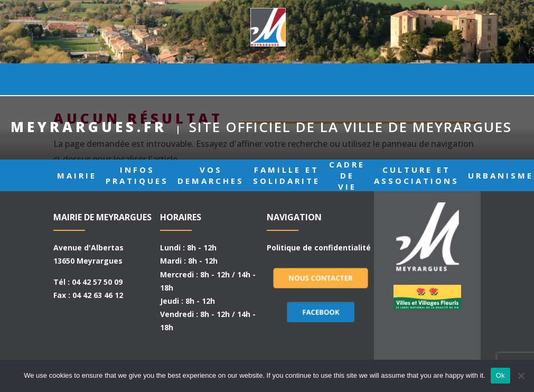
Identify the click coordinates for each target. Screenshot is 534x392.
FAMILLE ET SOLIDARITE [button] (287, 79)
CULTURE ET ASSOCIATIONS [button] (416, 79)
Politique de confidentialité (319, 248)
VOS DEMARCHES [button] (211, 79)
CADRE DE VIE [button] (347, 79)
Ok (500, 375)
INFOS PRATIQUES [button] (137, 79)
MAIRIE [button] (77, 79)
